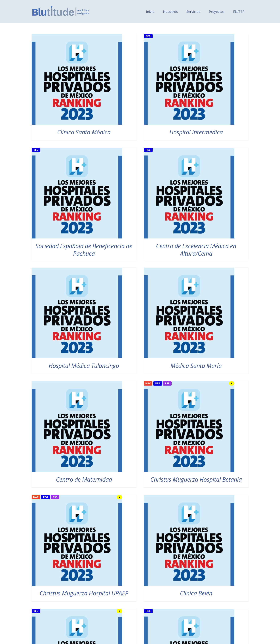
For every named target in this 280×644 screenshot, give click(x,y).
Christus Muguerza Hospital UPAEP (84, 593)
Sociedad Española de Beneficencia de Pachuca (84, 250)
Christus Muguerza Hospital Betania (196, 479)
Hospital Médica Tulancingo (84, 366)
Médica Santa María (196, 366)
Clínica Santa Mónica (84, 132)
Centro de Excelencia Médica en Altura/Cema (196, 250)
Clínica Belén (196, 593)
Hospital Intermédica (196, 132)
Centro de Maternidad (84, 479)
